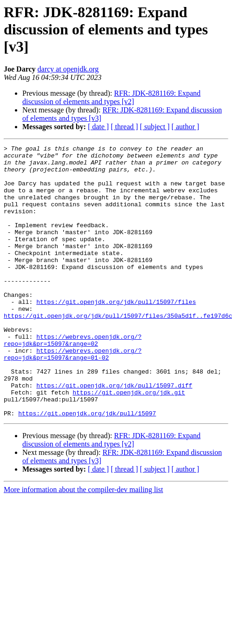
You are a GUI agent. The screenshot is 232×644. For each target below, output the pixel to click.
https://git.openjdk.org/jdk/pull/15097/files (116, 334)
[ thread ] (124, 127)
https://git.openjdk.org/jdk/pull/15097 (87, 467)
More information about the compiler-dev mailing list (83, 544)
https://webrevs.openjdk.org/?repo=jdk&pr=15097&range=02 (73, 380)
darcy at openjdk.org (68, 69)
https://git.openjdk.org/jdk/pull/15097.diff (114, 434)
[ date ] (98, 127)
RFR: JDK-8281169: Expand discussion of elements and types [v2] (111, 97)
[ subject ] (155, 127)
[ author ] (186, 127)
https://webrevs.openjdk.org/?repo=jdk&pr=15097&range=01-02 (73, 396)
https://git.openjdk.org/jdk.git (129, 442)
